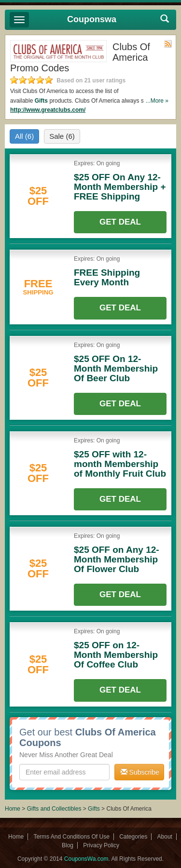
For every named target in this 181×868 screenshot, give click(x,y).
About (165, 837)
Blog (68, 845)
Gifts (41, 101)
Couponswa (92, 19)
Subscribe (140, 772)
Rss (168, 44)
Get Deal (120, 222)
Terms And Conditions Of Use (71, 837)
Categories (133, 837)
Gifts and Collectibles (54, 809)
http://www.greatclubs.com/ (48, 110)
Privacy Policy (101, 845)
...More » (157, 101)
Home (13, 809)
